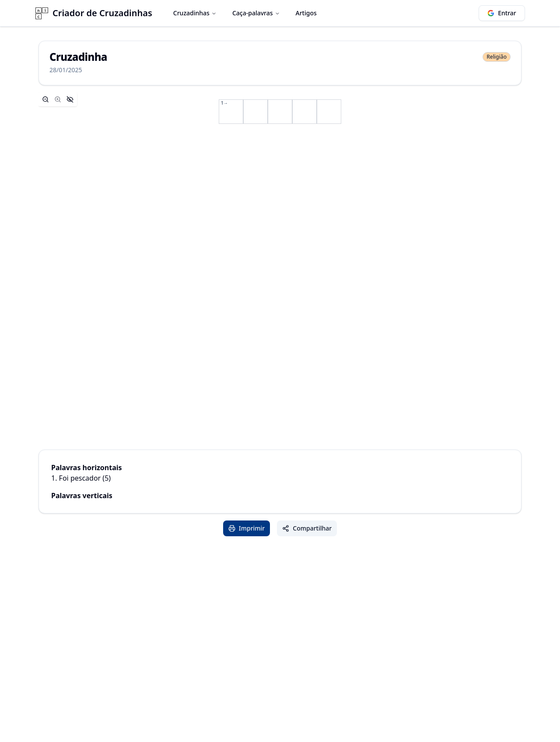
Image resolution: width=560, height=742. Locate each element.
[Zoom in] (58, 99)
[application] (280, 112)
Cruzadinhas (195, 13)
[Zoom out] (45, 99)
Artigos (306, 13)
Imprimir (247, 528)
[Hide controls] (70, 99)
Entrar (502, 13)
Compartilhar (307, 528)
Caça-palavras (256, 13)
